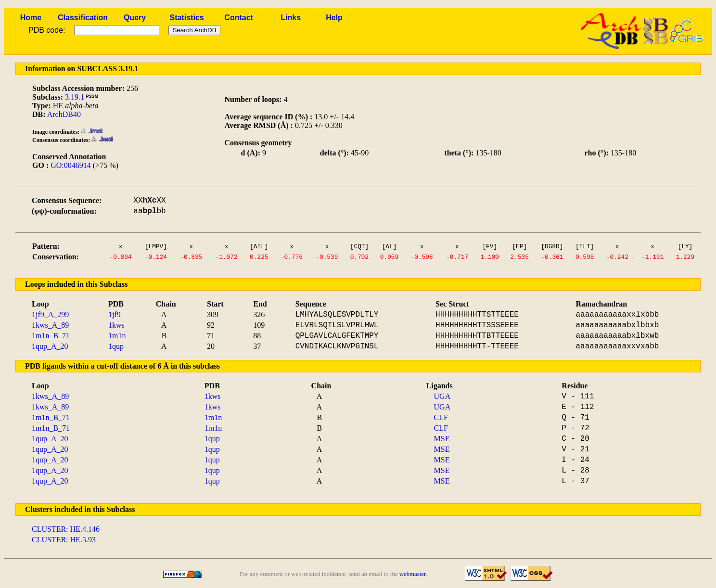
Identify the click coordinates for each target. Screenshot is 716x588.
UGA (442, 396)
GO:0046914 (71, 165)
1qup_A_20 (50, 346)
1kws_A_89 (50, 325)
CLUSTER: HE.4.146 (66, 529)
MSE (442, 439)
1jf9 (115, 314)
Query (135, 18)
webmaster (413, 574)
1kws (116, 325)
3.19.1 (75, 97)
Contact (239, 18)
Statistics (187, 18)
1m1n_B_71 (51, 336)
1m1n (117, 336)
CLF (441, 417)
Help (334, 18)
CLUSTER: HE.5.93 (64, 540)
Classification (83, 18)
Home (31, 18)
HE (58, 106)
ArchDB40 (64, 114)
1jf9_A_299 (50, 314)
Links (291, 18)
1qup (116, 346)
